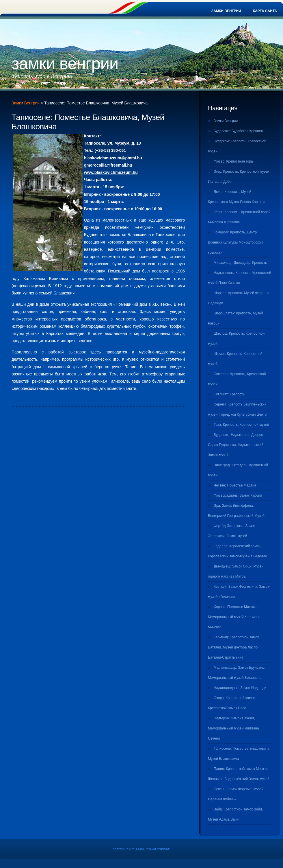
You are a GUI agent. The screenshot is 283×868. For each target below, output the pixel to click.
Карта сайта (265, 11)
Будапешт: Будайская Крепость (239, 131)
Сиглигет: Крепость (229, 394)
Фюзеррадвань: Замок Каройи (238, 495)
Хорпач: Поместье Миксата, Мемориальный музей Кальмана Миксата (234, 617)
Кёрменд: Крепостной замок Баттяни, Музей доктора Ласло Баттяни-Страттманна (233, 647)
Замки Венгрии (226, 11)
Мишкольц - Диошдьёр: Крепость (240, 263)
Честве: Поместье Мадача (235, 485)
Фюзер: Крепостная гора (233, 161)
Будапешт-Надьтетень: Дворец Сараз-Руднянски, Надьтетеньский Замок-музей (236, 445)
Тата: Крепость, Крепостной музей (241, 425)
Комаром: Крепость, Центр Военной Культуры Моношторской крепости (235, 242)
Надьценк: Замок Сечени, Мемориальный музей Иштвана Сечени (233, 728)
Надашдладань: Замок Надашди (240, 688)
